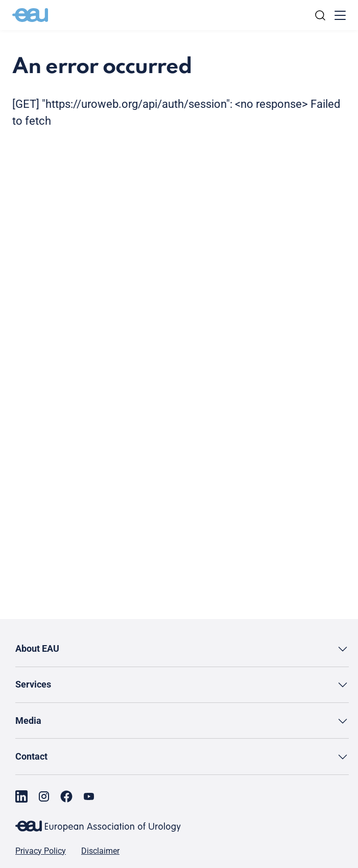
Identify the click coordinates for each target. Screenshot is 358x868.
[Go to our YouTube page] (89, 796)
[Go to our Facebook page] (66, 796)
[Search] (320, 15)
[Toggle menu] (340, 15)
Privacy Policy (41, 851)
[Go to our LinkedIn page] (21, 796)
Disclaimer (100, 851)
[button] (182, 649)
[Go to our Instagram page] (44, 796)
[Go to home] (30, 15)
